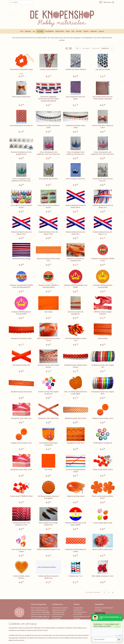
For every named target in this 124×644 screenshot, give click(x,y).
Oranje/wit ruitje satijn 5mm (48, 418)
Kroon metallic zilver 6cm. (76, 179)
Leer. (34, 31)
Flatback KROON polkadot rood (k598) (76, 286)
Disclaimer (55, 623)
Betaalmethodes (57, 617)
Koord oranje (103, 338)
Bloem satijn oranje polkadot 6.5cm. (103, 497)
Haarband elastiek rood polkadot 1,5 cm (21, 524)
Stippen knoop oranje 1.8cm (103, 418)
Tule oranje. (48, 312)
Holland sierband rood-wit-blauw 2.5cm (48, 233)
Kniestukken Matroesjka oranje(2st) (48, 444)
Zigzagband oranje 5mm (76, 443)
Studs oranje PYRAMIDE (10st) (21, 496)
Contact (55, 627)
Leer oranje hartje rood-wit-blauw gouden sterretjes (103, 98)
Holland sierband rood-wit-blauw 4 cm (103, 233)
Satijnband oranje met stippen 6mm (103, 393)
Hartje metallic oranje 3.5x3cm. (21, 577)
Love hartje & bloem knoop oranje (21, 550)
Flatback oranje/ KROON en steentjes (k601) (48, 286)
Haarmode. (79, 31)
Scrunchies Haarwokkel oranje (21, 69)
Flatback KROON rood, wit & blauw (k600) (76, 524)
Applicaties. (28, 31)
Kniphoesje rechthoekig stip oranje (76, 550)
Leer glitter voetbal (103, 69)
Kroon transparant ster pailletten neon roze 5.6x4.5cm (48, 153)
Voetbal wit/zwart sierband (76, 69)
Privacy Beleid (56, 619)
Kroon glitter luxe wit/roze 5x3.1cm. (103, 180)
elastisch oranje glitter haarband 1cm (76, 260)
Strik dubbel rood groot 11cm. (103, 576)
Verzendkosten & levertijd (60, 608)
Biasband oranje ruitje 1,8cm (76, 418)
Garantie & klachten (58, 614)
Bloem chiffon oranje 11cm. (103, 549)
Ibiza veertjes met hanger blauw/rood (48, 524)
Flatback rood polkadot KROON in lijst (103, 260)
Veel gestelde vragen (58, 612)
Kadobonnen (56, 621)
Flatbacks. (86, 31)
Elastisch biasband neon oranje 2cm (48, 260)
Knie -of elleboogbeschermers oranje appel (76, 393)
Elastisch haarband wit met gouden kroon (21, 153)
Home (22, 31)
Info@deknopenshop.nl (80, 621)
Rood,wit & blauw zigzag (21, 259)
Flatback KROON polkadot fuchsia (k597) (21, 313)
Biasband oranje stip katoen (21, 392)
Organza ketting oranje (76, 496)
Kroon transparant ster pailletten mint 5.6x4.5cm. (21, 180)
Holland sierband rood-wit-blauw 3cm (76, 233)
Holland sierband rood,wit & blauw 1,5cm (21, 233)
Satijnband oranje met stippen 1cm (103, 366)
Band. (73, 31)
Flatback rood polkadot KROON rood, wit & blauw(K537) (21, 286)
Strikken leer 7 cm (76, 576)
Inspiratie (101, 31)
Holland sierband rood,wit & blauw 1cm (103, 206)
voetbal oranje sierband (48, 69)
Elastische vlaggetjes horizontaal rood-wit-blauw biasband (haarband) (48, 99)
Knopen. (68, 31)
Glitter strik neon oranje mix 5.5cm (103, 127)
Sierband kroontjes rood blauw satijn (48, 127)
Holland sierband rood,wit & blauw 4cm (48, 577)
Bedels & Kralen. (60, 31)
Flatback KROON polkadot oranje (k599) (103, 286)
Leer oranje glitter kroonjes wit (21, 125)
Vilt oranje (48, 470)
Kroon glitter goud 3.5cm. (48, 179)
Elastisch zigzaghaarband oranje (76, 471)
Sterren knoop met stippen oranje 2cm (48, 393)
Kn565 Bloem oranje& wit (103, 443)
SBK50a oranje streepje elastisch (103, 313)
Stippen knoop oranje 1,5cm (21, 443)
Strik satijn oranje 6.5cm (21, 97)
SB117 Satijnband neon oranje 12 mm (48, 340)
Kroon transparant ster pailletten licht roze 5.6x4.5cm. (103, 153)
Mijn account (109, 2)
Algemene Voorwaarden (59, 610)
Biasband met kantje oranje (21, 338)
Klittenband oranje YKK (21, 365)
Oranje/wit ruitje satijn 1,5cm (21, 470)
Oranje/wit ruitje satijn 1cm (21, 418)
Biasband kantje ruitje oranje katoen (48, 366)
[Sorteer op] (107, 48)
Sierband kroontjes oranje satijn (76, 127)
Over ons (55, 625)
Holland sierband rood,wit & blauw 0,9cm (76, 206)
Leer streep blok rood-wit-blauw (76, 98)
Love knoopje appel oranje (103, 523)
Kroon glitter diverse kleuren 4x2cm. (48, 206)
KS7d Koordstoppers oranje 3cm (76, 340)
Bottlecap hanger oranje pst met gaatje (48, 497)
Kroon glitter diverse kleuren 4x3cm (21, 206)
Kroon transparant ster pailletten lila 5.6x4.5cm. (76, 153)
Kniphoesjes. (94, 31)
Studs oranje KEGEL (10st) (103, 470)
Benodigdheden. (50, 31)
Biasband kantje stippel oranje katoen (76, 366)
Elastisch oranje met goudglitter (76, 313)
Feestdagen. (40, 31)
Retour (54, 630)
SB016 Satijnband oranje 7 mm (48, 549)
